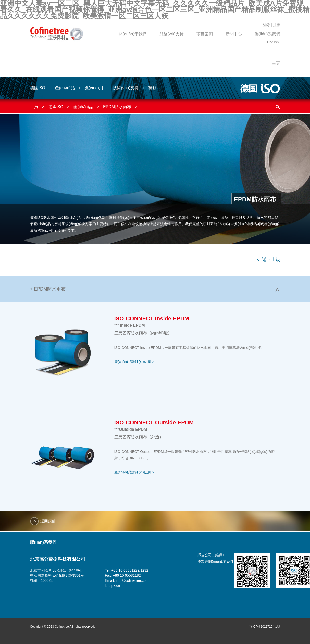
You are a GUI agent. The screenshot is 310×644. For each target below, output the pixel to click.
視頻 (152, 88)
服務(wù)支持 (172, 34)
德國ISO (38, 88)
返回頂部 (48, 521)
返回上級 (268, 260)
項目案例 (205, 34)
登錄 (266, 25)
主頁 (276, 63)
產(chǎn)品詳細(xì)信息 (134, 362)
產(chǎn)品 (65, 88)
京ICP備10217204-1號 (265, 627)
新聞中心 (234, 34)
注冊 (277, 25)
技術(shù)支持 (126, 88)
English (273, 42)
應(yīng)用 (94, 88)
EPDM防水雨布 (117, 107)
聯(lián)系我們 (267, 34)
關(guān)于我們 (133, 34)
